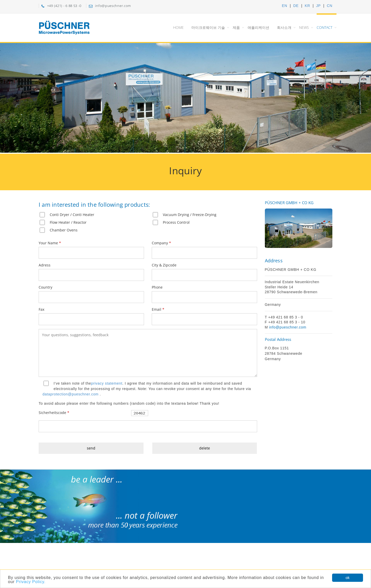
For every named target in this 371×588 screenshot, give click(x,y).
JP (318, 6)
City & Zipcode (164, 265)
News (304, 27)
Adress (45, 265)
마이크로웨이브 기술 (208, 27)
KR (307, 6)
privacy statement (107, 383)
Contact (324, 27)
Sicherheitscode (54, 413)
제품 (236, 27)
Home (178, 27)
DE (296, 6)
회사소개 (284, 27)
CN (330, 6)
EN (285, 6)
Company (161, 243)
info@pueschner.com (288, 327)
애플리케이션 (258, 27)
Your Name (50, 243)
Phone (157, 287)
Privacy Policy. (31, 585)
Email (158, 309)
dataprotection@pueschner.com (71, 394)
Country (45, 287)
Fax (41, 309)
